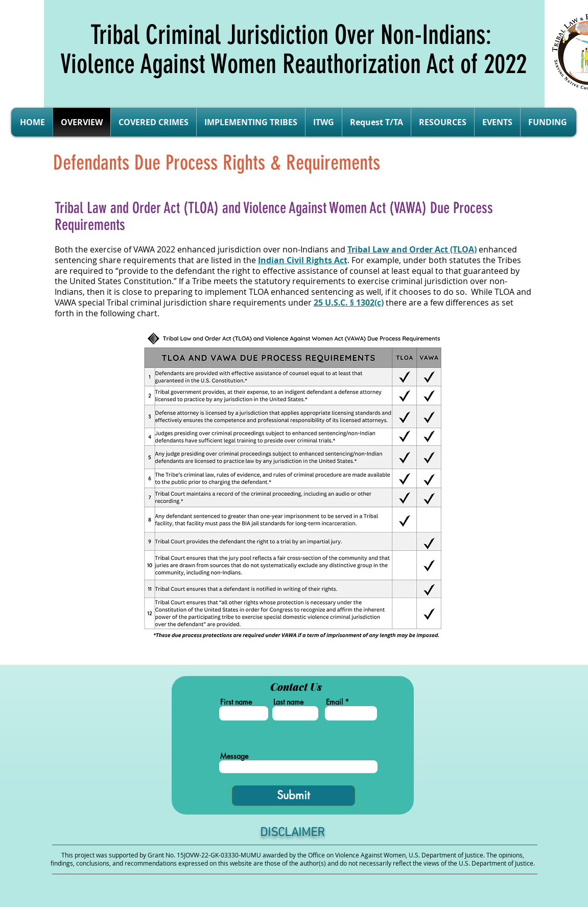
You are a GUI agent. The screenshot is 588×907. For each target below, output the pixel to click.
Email (334, 702)
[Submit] (293, 796)
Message (234, 756)
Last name (288, 702)
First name (236, 702)
